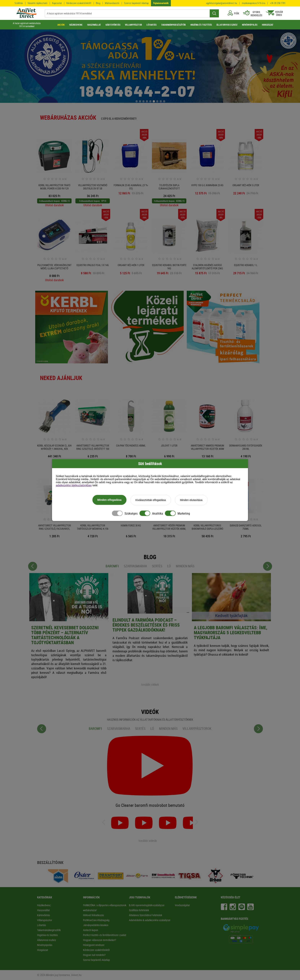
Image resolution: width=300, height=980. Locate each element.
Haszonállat (43, 910)
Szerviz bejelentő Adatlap (136, 3)
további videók (148, 841)
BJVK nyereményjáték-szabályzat (147, 905)
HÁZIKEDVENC (76, 25)
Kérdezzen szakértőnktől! (79, 3)
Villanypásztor (45, 920)
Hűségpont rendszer (94, 945)
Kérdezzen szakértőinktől (96, 950)
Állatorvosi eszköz (47, 940)
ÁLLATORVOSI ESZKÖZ (227, 25)
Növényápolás (45, 945)
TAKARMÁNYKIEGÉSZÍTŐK (173, 25)
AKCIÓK (61, 25)
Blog (98, 3)
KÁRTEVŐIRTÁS (113, 25)
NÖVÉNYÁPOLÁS (250, 25)
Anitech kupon (91, 930)
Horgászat (43, 950)
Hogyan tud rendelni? (94, 955)
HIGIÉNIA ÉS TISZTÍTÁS (201, 25)
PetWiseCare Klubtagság (96, 920)
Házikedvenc (44, 905)
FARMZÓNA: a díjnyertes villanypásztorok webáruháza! (105, 908)
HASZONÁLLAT (94, 25)
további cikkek (150, 684)
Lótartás (42, 925)
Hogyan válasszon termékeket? (100, 940)
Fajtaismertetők (161, 3)
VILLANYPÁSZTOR (133, 25)
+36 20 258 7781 (278, 3)
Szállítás (19, 3)
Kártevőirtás (44, 915)
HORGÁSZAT (268, 25)
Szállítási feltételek (139, 910)
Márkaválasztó (112, 3)
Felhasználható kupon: (50, 201)
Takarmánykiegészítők (49, 930)
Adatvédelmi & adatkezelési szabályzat (150, 920)
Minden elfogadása (109, 500)
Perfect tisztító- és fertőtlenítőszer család (105, 935)
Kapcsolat (57, 3)
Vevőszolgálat (182, 905)
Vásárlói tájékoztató (37, 3)
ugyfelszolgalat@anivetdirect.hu (222, 3)
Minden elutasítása (191, 501)
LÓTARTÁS (152, 25)
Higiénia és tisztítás (47, 935)
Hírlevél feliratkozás (93, 915)
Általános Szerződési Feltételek (146, 915)
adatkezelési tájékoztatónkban (74, 486)
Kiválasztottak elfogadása (151, 501)
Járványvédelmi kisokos (96, 925)
